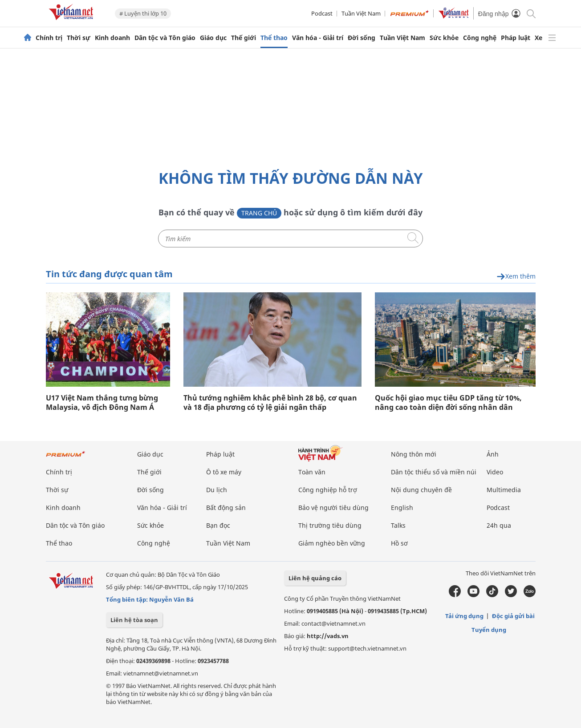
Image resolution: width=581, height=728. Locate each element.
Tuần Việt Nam (361, 13)
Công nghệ (480, 38)
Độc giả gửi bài (513, 616)
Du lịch (217, 490)
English (402, 508)
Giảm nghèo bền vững (332, 543)
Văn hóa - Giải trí (318, 38)
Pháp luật (516, 38)
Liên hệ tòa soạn (134, 620)
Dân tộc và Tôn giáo (165, 38)
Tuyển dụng (489, 630)
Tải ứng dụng (464, 616)
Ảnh (493, 454)
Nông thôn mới (414, 454)
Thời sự (79, 38)
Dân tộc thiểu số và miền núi (434, 472)
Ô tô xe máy (224, 472)
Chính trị (49, 38)
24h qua (499, 525)
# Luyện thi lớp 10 (143, 13)
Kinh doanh (112, 38)
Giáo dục (213, 38)
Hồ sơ (399, 543)
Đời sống (362, 38)
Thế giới (244, 38)
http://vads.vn (328, 636)
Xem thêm (516, 277)
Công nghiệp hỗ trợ (328, 490)
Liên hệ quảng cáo (315, 578)
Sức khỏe (444, 38)
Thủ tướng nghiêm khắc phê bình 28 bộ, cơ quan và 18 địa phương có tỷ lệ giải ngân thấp (270, 403)
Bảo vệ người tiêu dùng (333, 508)
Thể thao (274, 38)
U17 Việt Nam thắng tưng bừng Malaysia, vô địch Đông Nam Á (102, 403)
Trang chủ (259, 213)
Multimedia (504, 490)
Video (495, 472)
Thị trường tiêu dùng (330, 525)
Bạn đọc (218, 525)
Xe (538, 38)
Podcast (322, 13)
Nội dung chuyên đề (421, 490)
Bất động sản (226, 508)
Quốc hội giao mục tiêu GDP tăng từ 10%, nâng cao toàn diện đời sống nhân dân (448, 403)
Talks (398, 525)
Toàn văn (312, 472)
